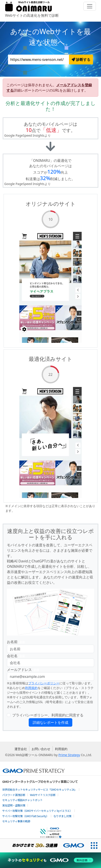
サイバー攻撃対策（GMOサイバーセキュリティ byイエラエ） (37, 811)
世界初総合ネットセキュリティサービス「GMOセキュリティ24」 (39, 789)
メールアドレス (24, 670)
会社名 (17, 656)
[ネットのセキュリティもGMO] (50, 860)
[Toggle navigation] (90, 6)
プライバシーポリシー (44, 683)
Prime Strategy (69, 755)
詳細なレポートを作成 (50, 722)
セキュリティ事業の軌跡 (16, 821)
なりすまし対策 (62, 816)
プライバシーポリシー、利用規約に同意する (48, 715)
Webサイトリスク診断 (43, 795)
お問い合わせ (41, 749)
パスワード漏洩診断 (14, 795)
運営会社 (21, 749)
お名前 (17, 642)
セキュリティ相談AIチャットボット (22, 800)
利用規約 (31, 688)
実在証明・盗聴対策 (14, 805)
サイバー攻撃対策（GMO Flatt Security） (25, 816)
